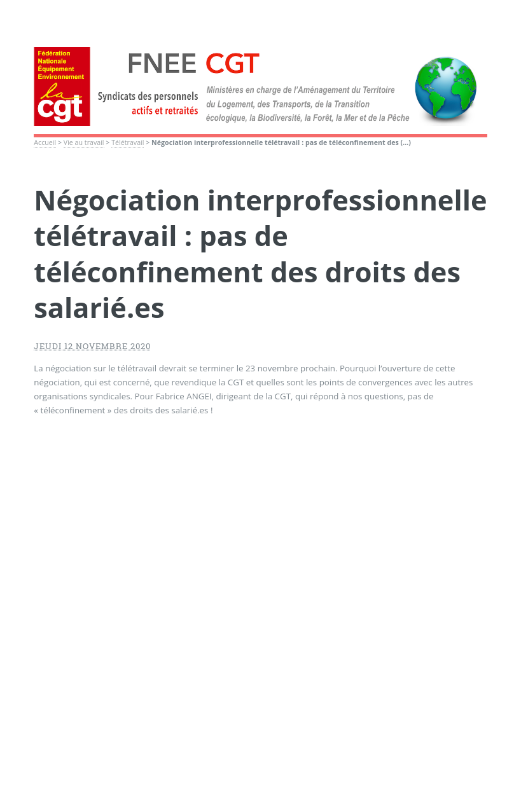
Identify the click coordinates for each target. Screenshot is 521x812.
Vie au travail (84, 142)
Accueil (45, 142)
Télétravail (128, 142)
